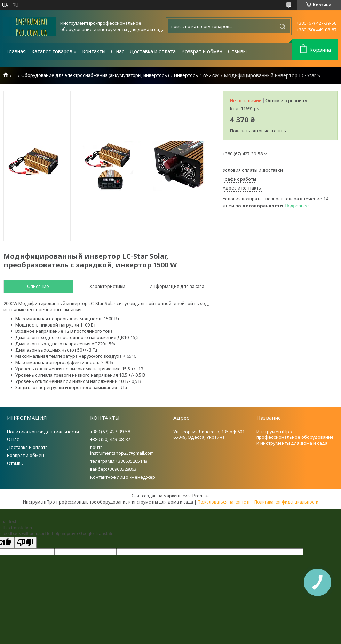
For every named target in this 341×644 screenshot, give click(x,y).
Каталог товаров (52, 51)
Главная (16, 51)
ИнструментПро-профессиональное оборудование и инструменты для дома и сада (295, 437)
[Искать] (283, 26)
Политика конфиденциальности (43, 432)
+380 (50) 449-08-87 (110, 439)
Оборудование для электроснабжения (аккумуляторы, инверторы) (95, 75)
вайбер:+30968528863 (113, 469)
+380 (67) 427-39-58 (110, 432)
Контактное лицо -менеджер (123, 477)
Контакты (94, 51)
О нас (118, 51)
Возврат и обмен (202, 51)
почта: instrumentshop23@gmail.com (122, 450)
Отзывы (237, 51)
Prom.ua (201, 496)
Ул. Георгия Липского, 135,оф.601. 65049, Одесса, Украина (209, 434)
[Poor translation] (25, 543)
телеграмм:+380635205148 (119, 461)
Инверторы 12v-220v (196, 75)
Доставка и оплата (153, 51)
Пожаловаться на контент (224, 502)
